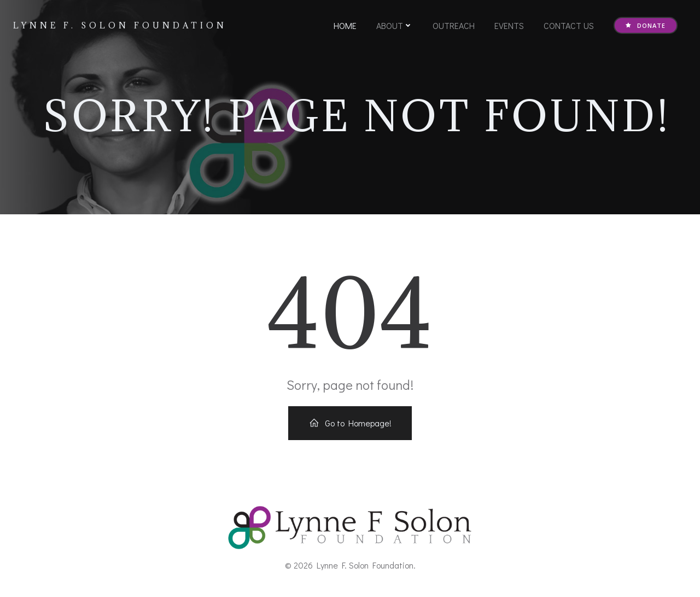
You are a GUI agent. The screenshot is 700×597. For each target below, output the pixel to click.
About (395, 25)
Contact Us (569, 25)
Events (509, 25)
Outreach (454, 25)
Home (345, 25)
